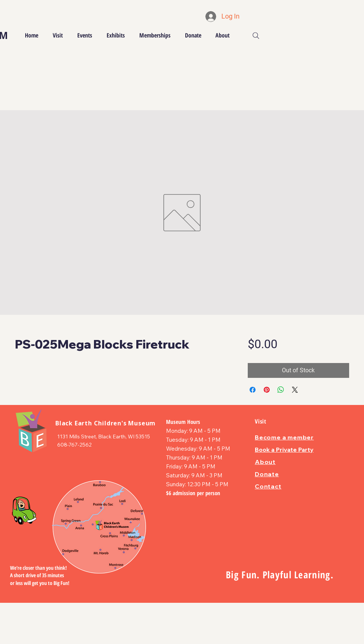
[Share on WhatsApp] (281, 390)
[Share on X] (295, 390)
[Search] (256, 36)
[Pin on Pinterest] (267, 390)
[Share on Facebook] (253, 390)
